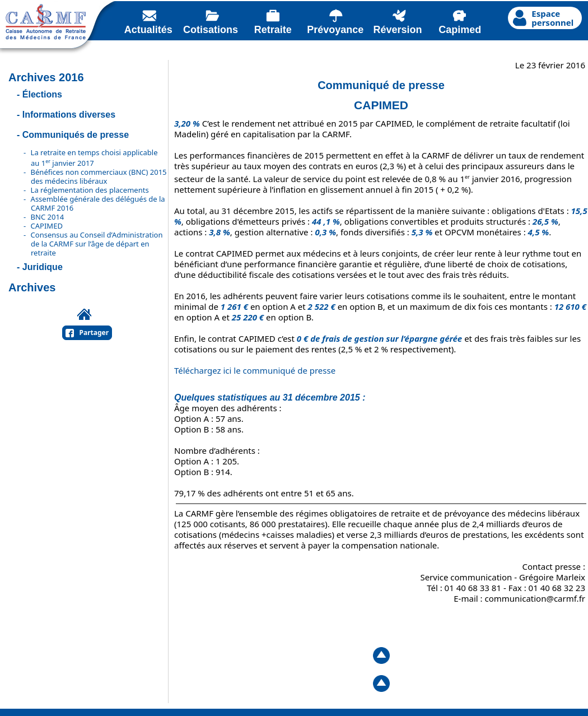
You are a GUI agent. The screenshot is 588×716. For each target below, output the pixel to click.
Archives (32, 287)
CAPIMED (47, 226)
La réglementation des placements (90, 190)
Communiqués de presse (76, 135)
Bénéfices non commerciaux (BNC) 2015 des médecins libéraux (99, 176)
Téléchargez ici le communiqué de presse (255, 370)
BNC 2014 (48, 217)
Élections (42, 94)
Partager (94, 333)
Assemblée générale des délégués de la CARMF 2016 (98, 203)
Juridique (43, 267)
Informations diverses (69, 115)
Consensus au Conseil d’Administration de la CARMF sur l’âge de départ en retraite (97, 244)
